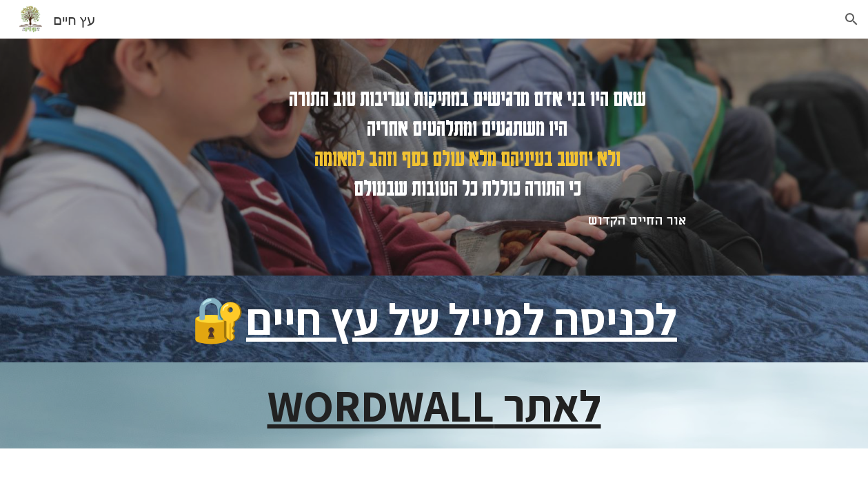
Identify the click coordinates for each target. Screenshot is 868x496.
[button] (851, 19)
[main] (467, 157)
